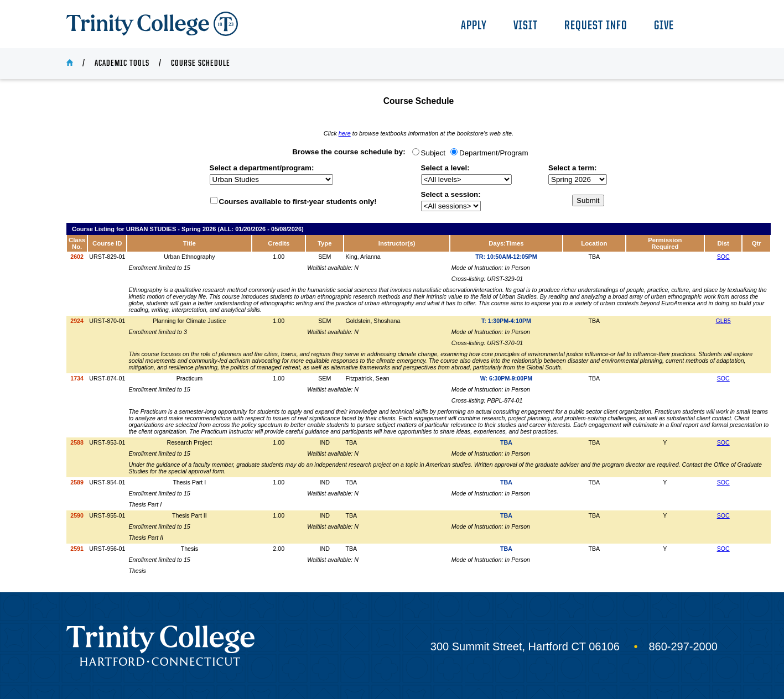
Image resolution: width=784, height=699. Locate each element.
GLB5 (723, 321)
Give (664, 26)
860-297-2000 (683, 646)
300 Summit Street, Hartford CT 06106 (525, 646)
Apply (474, 26)
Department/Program (494, 153)
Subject (433, 153)
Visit (526, 26)
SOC (723, 257)
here (345, 133)
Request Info (596, 26)
